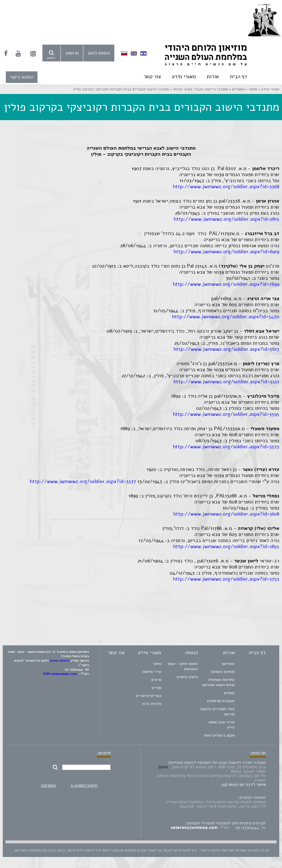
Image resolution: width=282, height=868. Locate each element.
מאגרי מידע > (268, 89)
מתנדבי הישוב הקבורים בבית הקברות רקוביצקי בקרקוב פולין (121, 89)
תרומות (72, 53)
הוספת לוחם (99, 53)
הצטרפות (48, 785)
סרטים (156, 680)
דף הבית (238, 77)
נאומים (229, 693)
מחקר (157, 664)
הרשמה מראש (59, 661)
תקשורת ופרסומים (221, 701)
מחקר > (251, 89)
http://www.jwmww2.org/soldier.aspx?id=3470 (226, 317)
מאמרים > (236, 89)
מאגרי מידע (184, 77)
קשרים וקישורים (149, 696)
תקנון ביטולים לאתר (219, 735)
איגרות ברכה (151, 704)
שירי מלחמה (152, 672)
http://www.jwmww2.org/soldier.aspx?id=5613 (226, 349)
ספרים (157, 688)
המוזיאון (228, 664)
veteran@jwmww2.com (194, 827)
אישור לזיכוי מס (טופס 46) (243, 785)
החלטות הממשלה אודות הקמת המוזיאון (218, 682)
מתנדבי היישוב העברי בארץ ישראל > (198, 89)
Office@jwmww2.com (60, 674)
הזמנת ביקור (22, 77)
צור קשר (152, 77)
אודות (213, 77)
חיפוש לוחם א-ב (84, 785)
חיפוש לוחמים (187, 677)
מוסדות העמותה (223, 672)
